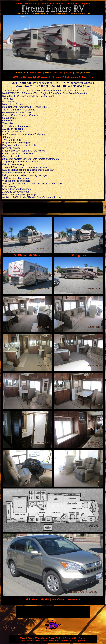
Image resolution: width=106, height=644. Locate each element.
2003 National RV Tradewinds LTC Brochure (31, 77)
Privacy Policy (54, 641)
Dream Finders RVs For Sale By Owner (34, 641)
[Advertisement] (28, 208)
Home (19, 4)
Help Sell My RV (66, 641)
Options (86, 4)
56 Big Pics (79, 255)
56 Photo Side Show (27, 255)
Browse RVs (31, 4)
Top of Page (58, 599)
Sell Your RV (73, 4)
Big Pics (69, 73)
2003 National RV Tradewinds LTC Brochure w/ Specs (72, 77)
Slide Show (59, 73)
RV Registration (79, 641)
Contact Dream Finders (52, 4)
